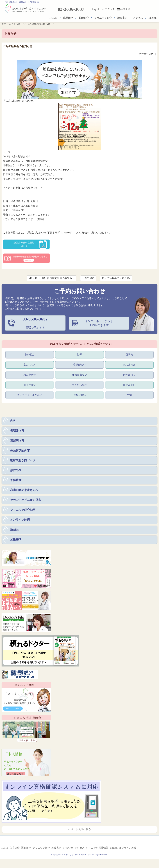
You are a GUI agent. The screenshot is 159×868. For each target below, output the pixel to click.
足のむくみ (30, 364)
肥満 (129, 395)
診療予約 (125, 9)
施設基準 (16, 542)
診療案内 (122, 18)
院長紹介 (68, 18)
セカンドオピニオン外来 (26, 501)
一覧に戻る (88, 278)
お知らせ (68, 850)
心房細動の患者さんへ (24, 491)
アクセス (110, 9)
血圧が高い (30, 385)
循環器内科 (17, 431)
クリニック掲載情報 (97, 850)
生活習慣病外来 (20, 451)
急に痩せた (30, 375)
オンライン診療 (20, 522)
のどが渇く (129, 375)
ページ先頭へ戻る (80, 831)
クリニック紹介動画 (23, 512)
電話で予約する (35, 323)
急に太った (129, 364)
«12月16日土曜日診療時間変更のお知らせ (52, 278)
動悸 (79, 354)
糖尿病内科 (17, 441)
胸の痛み (30, 354)
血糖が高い (129, 385)
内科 (13, 421)
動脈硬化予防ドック (23, 461)
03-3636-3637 (71, 9)
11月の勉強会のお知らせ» (116, 278)
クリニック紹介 (103, 18)
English (96, 9)
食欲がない (79, 364)
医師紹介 (84, 18)
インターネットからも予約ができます (99, 323)
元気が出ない (79, 375)
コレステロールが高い (30, 395)
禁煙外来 (16, 471)
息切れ (129, 354)
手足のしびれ (79, 385)
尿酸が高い (79, 395)
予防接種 (16, 481)
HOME (53, 18)
